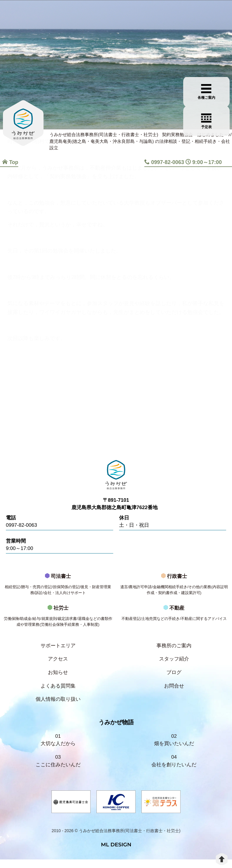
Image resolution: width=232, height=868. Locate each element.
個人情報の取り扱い (58, 706)
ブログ (174, 678)
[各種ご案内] (216, 61)
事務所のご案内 (174, 651)
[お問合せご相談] (216, 90)
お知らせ (58, 678)
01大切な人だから (58, 747)
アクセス (58, 665)
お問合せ (174, 692)
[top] (222, 859)
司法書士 (58, 589)
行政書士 (174, 589)
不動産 (174, 622)
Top (10, 162)
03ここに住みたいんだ (58, 769)
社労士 (58, 622)
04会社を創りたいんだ (174, 769)
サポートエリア (58, 651)
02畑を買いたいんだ (174, 747)
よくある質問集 (58, 692)
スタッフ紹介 (174, 665)
